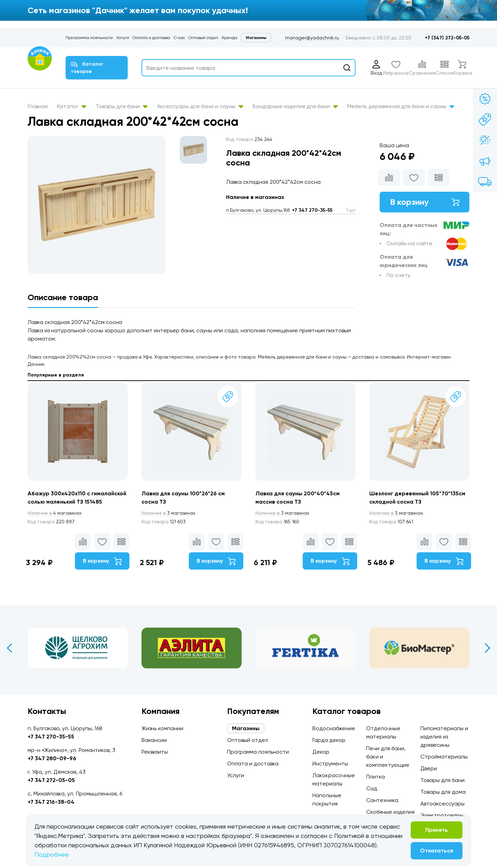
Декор (321, 752)
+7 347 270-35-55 (312, 210)
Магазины (256, 38)
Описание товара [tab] (63, 297)
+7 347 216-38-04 (51, 802)
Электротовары (442, 815)
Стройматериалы (444, 757)
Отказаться (437, 851)
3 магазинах (168, 513)
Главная (38, 106)
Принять (437, 830)
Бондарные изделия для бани (295, 106)
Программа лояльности (89, 38)
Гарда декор (329, 740)
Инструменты (330, 764)
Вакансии (154, 740)
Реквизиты (155, 752)
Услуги (123, 38)
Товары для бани (122, 106)
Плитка (376, 777)
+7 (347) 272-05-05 (447, 38)
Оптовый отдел (203, 38)
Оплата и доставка (151, 38)
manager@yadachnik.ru (312, 38)
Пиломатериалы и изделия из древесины (444, 737)
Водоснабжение (334, 728)
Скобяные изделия (390, 812)
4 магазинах (55, 513)
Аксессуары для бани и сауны (200, 106)
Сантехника (382, 800)
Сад (372, 788)
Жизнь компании (162, 728)
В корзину (425, 202)
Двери (429, 768)
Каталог (72, 106)
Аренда (230, 38)
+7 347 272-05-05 (51, 780)
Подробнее (52, 854)
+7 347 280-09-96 (52, 758)
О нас (179, 38)
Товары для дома (443, 792)
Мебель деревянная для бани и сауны (401, 106)
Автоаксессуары (442, 804)
